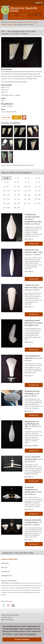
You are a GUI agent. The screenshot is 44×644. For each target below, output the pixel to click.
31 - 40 (38, 178)
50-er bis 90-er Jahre (31, 22)
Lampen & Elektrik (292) (9, 559)
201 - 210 (6, 199)
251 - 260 (17, 203)
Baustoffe (20, 22)
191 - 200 (38, 195)
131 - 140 (17, 191)
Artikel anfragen (17, 117)
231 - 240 (38, 199)
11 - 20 (17, 178)
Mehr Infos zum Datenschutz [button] (25, 634)
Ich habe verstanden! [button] (22, 639)
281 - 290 (6, 208)
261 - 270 (27, 203)
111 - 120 (38, 187)
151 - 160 (38, 191)
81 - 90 (6, 187)
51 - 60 (17, 182)
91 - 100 (17, 187)
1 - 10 (6, 178)
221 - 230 (27, 199)
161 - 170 (6, 195)
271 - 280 (38, 203)
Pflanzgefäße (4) (6, 576)
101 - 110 (27, 187)
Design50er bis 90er (5, 10)
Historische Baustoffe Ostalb (24, 9)
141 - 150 (27, 191)
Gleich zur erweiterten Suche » (20, 17)
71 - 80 (38, 182)
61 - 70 (27, 182)
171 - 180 (17, 195)
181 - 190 (27, 195)
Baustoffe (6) (5, 572)
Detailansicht (34, 244)
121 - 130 (6, 191)
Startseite (13, 22)
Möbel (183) (5, 563)
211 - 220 (17, 199)
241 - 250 (6, 203)
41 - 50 (6, 182)
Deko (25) (4, 567)
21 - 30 (27, 178)
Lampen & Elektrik (7, 25)
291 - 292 (17, 208)
